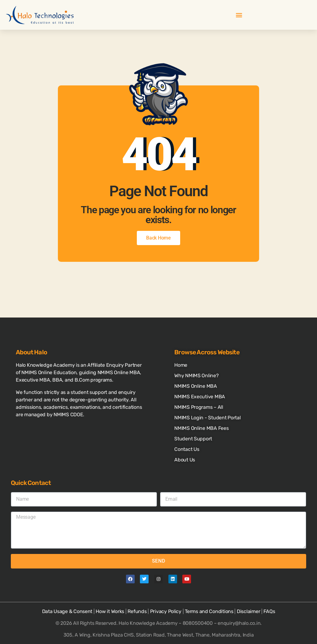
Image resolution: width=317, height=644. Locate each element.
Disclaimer (248, 611)
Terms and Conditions (209, 611)
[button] (239, 15)
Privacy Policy (166, 611)
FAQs (269, 611)
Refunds (137, 611)
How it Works (110, 611)
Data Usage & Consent (67, 611)
